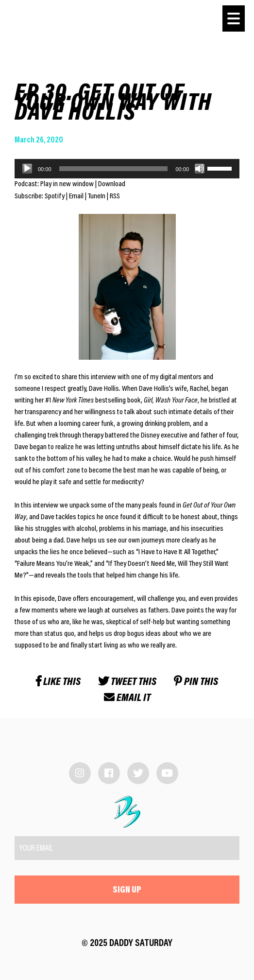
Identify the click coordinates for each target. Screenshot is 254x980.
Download (112, 184)
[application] (127, 169)
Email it (127, 699)
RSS (115, 196)
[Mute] (200, 169)
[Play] (27, 169)
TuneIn (97, 196)
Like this (58, 682)
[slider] (114, 169)
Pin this (196, 682)
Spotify (55, 196)
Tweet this (127, 682)
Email (76, 196)
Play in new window (67, 184)
